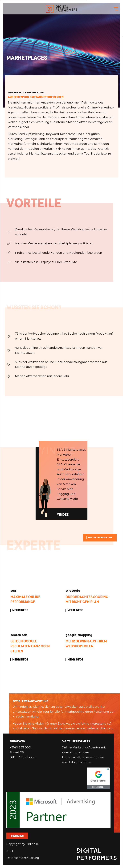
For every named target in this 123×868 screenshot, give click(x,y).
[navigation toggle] (116, 9)
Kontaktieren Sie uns (100, 537)
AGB (10, 851)
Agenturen (17, 836)
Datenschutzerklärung (23, 858)
